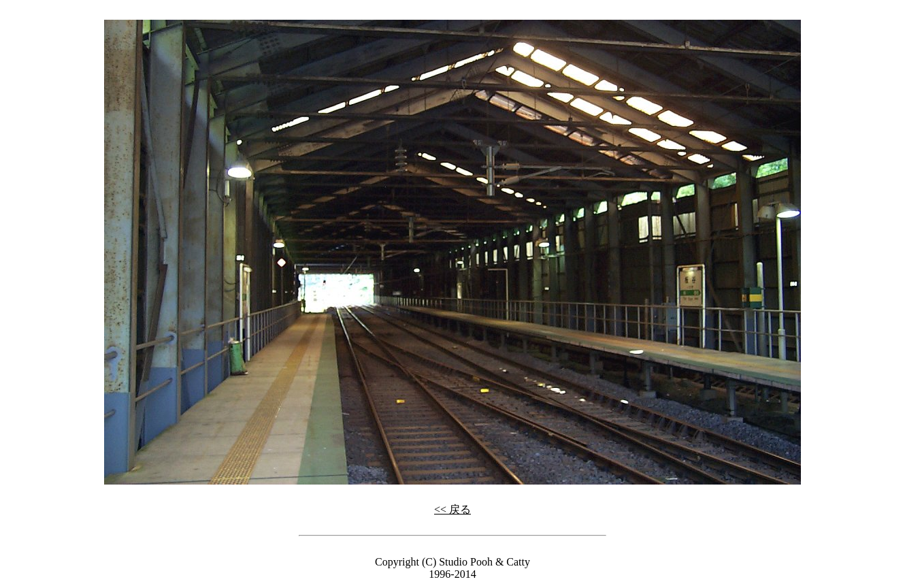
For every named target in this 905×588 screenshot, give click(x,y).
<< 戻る (452, 509)
